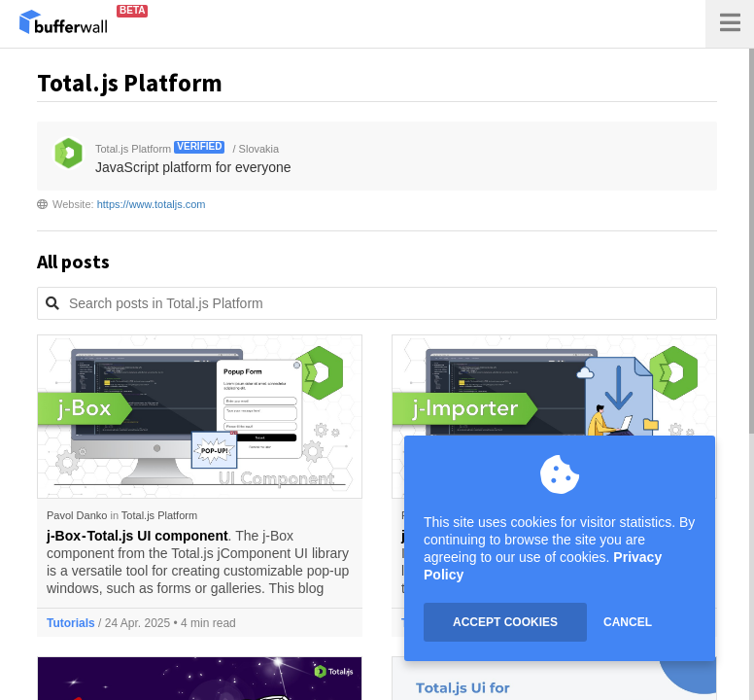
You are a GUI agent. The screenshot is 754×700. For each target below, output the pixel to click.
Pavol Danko (77, 515)
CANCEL (628, 622)
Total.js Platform (159, 515)
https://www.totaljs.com (152, 204)
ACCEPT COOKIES (505, 622)
